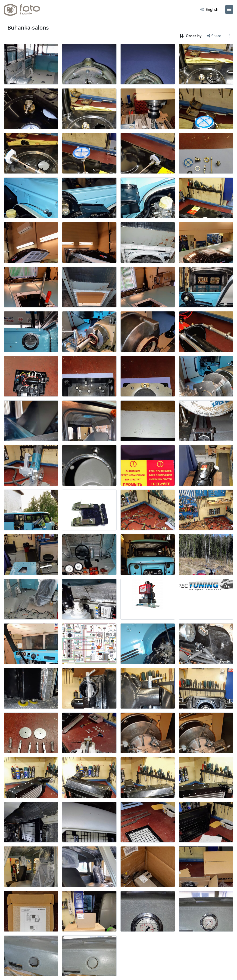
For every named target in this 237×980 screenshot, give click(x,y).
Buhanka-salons (28, 27)
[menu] (229, 9)
